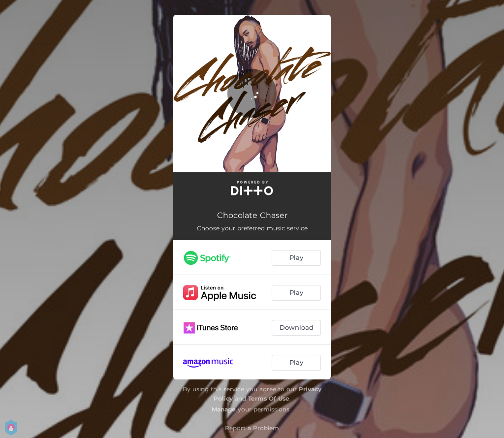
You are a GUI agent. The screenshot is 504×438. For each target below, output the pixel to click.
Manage (224, 409)
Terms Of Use (269, 398)
